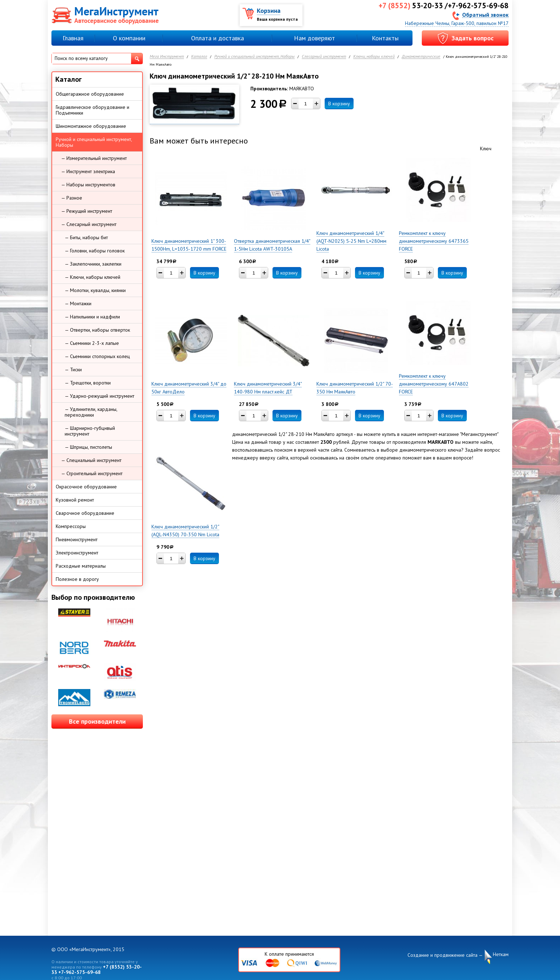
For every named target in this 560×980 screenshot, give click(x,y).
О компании (129, 38)
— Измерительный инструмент (94, 158)
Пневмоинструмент (77, 539)
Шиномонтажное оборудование (91, 126)
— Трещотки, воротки (88, 383)
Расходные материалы (81, 566)
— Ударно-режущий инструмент (99, 396)
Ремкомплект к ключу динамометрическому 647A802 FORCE (434, 384)
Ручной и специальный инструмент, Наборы (254, 57)
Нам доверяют (314, 38)
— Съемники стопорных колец (97, 356)
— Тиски (73, 370)
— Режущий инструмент (87, 211)
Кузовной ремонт (75, 500)
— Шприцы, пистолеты (88, 447)
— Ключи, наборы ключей (92, 277)
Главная (73, 38)
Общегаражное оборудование (90, 94)
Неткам (501, 954)
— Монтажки (78, 303)
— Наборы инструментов (88, 185)
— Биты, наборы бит (86, 237)
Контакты (385, 38)
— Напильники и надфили (92, 317)
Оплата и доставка (217, 38)
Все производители (97, 721)
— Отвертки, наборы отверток (97, 330)
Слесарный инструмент (324, 57)
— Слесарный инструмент (89, 224)
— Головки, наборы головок (95, 251)
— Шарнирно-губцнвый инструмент (90, 431)
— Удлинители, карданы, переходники (91, 412)
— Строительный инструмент (92, 473)
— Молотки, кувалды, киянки (95, 290)
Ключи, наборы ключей (374, 57)
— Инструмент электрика (88, 171)
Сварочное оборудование (85, 513)
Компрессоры (71, 526)
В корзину (339, 104)
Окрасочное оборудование (86, 487)
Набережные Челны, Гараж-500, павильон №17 (457, 23)
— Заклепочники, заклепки (93, 264)
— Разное (72, 198)
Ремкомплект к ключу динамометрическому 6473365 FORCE (434, 241)
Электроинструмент (77, 553)
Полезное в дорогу (77, 579)
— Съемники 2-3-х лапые (92, 343)
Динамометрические (421, 57)
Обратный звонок (485, 14)
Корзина (269, 11)
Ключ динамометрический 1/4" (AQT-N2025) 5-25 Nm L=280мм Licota (351, 241)
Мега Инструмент (167, 57)
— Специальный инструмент (91, 460)
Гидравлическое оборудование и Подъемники (92, 110)
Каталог (199, 57)
